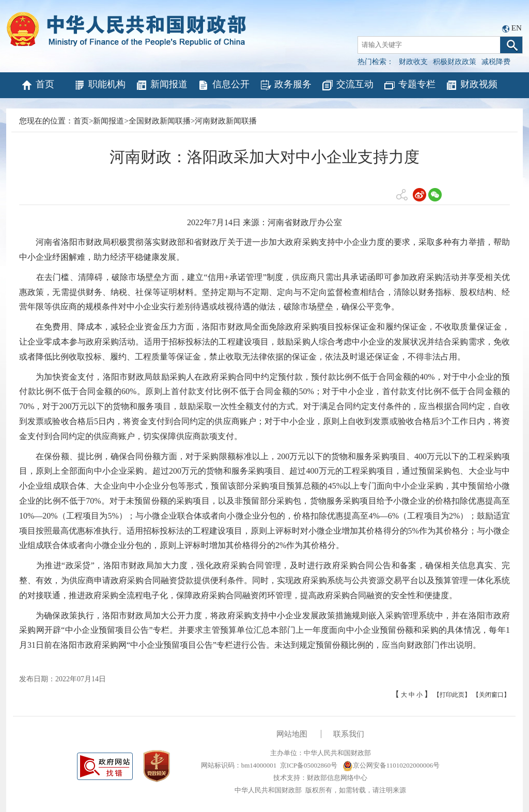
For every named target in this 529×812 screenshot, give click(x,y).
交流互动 (347, 85)
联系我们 (349, 734)
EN (517, 28)
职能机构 (99, 85)
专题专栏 (409, 85)
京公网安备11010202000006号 (391, 765)
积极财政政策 (455, 62)
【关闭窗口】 (491, 695)
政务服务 (285, 85)
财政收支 (413, 62)
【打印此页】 (452, 695)
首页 (37, 85)
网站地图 (292, 734)
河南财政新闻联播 (226, 121)
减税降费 (496, 62)
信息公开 (223, 85)
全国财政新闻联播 (160, 121)
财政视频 (471, 85)
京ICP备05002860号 (309, 765)
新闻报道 (161, 85)
